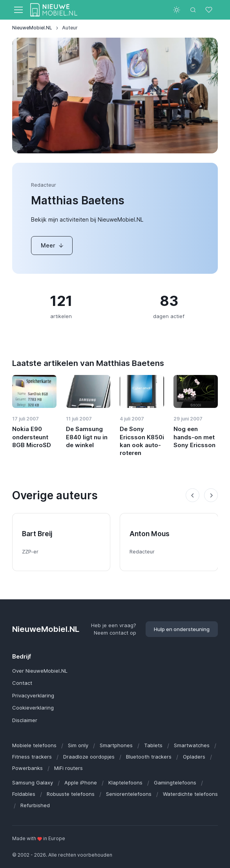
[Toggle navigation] (18, 10)
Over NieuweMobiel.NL (40, 671)
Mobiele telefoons (34, 745)
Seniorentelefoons (129, 794)
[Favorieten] (210, 10)
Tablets (153, 745)
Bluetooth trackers (149, 757)
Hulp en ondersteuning (182, 629)
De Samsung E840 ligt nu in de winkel (87, 437)
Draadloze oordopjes (89, 757)
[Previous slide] (193, 495)
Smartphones (116, 745)
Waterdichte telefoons (190, 794)
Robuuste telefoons (71, 794)
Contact (22, 683)
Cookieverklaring (33, 708)
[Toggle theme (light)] (177, 10)
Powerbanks (27, 768)
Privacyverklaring (33, 695)
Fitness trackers (32, 757)
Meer (53, 245)
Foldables (24, 794)
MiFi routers (68, 768)
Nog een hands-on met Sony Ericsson (194, 437)
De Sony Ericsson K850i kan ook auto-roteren (142, 441)
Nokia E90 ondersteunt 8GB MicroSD (32, 437)
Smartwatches (192, 745)
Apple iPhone (81, 782)
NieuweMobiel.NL (32, 28)
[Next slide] (211, 495)
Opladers (194, 757)
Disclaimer (25, 720)
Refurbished (35, 805)
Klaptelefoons (125, 782)
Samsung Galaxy (33, 782)
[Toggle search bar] (193, 10)
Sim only (78, 745)
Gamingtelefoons (175, 782)
